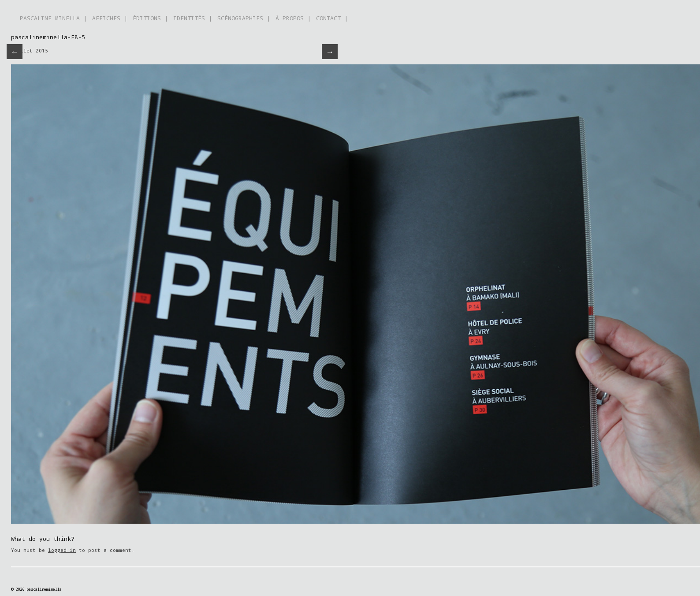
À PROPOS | (293, 18)
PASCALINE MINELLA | (53, 18)
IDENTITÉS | (193, 18)
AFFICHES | (110, 18)
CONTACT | (332, 18)
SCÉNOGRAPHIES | (244, 18)
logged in (62, 550)
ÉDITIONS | (150, 18)
